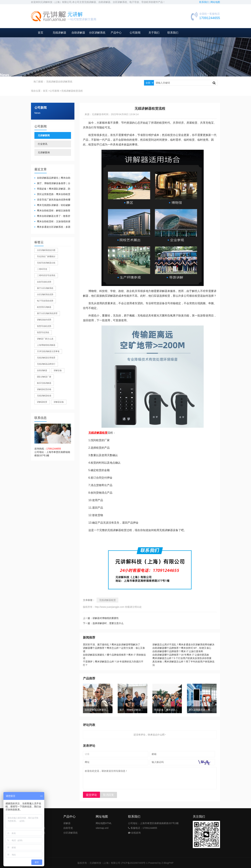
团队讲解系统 (38, 828)
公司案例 (36, 842)
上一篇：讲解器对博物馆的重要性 (101, 618)
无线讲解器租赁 (107, 600)
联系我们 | (205, 2)
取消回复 (108, 795)
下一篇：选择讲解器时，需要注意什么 (103, 623)
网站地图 (215, 2)
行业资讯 (43, 144)
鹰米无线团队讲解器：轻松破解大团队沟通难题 (52, 205)
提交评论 (91, 795)
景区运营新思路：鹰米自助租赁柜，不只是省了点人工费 (52, 194)
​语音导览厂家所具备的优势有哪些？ (52, 200)
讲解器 (67, 823)
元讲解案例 (44, 152)
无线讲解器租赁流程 (72, 91)
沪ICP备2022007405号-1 (134, 863)
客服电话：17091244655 (143, 828)
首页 (41, 33)
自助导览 (68, 828)
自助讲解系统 (65, 82)
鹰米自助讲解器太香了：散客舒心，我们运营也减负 (52, 216)
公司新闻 (135, 33)
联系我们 (173, 33)
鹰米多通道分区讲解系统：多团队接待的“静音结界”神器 (52, 227)
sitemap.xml (102, 828)
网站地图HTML (104, 823)
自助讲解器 (78, 33)
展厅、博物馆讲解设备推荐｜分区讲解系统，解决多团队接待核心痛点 (52, 184)
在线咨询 (134, 833)
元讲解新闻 (44, 135)
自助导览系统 (38, 833)
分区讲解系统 (97, 33)
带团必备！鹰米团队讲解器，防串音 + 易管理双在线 (52, 189)
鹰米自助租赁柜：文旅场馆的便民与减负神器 (52, 222)
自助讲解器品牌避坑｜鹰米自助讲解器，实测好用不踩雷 (52, 178)
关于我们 (154, 33)
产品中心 (116, 33)
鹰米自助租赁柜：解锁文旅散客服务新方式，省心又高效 (52, 211)
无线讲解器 (59, 33)
